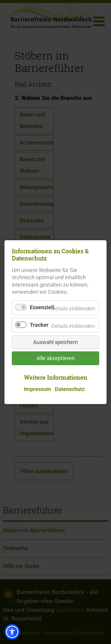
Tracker (39, 325)
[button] (12, 632)
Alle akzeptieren (56, 358)
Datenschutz (70, 389)
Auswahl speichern (55, 342)
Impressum (38, 389)
